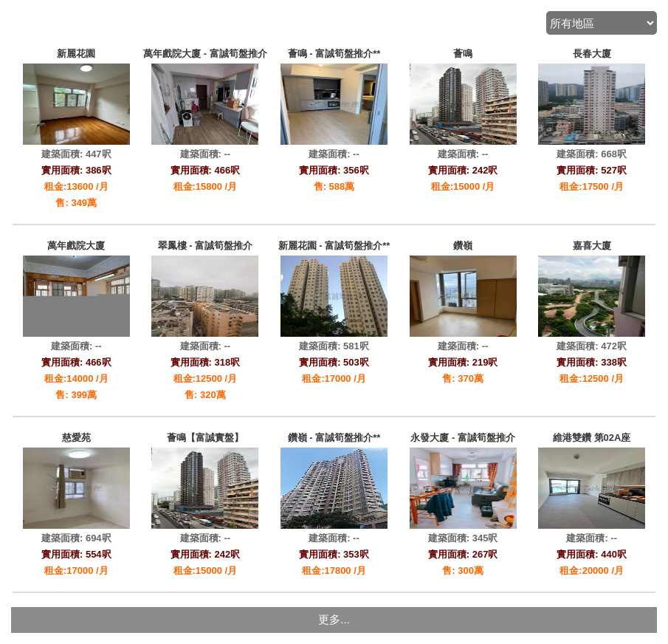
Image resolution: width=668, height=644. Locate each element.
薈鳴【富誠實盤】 (205, 438)
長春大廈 (592, 54)
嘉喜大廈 (592, 246)
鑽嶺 (463, 246)
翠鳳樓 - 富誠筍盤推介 (206, 246)
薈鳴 (463, 54)
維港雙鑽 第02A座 (592, 438)
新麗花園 (76, 54)
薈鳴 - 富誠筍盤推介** (334, 54)
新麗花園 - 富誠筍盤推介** (334, 246)
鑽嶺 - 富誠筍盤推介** (334, 438)
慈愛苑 (76, 438)
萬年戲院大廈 (76, 246)
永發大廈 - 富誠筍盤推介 (463, 438)
